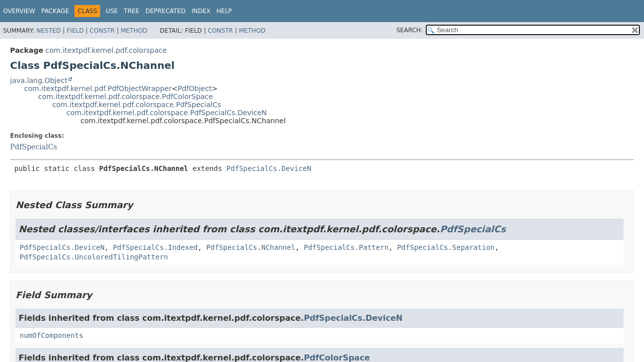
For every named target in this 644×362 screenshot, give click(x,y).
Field (75, 31)
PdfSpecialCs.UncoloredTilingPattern (94, 257)
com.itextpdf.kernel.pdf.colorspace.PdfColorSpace (126, 97)
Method (134, 31)
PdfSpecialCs (33, 147)
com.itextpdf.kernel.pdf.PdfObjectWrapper (98, 88)
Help (224, 11)
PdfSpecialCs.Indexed (155, 247)
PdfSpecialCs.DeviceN (269, 168)
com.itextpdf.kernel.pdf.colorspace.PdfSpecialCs (137, 105)
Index (201, 11)
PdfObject (195, 88)
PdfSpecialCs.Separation (446, 247)
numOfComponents (51, 335)
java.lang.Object (39, 80)
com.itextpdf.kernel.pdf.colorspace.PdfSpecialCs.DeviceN (167, 113)
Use (112, 11)
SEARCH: (410, 30)
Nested (48, 31)
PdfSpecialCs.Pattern (346, 247)
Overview (19, 11)
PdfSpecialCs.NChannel (251, 247)
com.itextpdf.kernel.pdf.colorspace (106, 50)
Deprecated (166, 11)
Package (55, 11)
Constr (102, 31)
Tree (132, 11)
